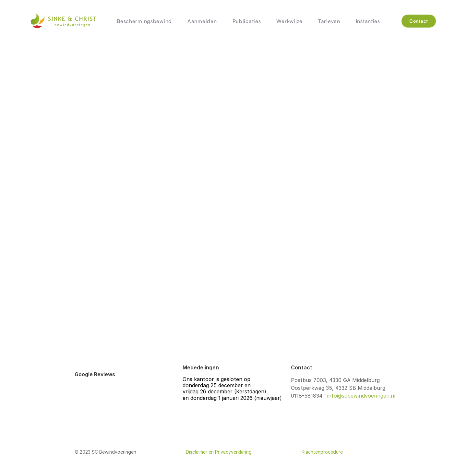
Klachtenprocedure (322, 452)
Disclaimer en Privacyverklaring (219, 452)
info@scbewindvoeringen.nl (360, 396)
